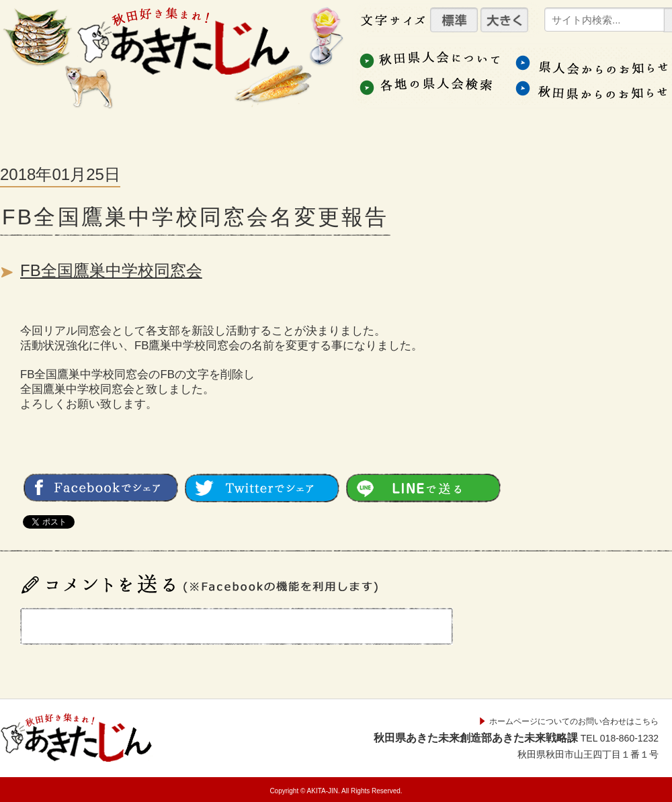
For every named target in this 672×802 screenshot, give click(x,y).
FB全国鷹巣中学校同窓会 (111, 270)
